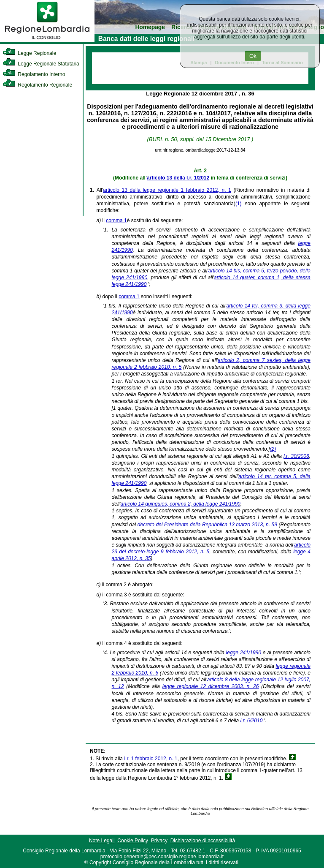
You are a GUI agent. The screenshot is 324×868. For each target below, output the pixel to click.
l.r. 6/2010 (251, 721)
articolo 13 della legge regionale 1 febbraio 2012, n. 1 (167, 190)
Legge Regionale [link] (29, 53)
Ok (253, 56)
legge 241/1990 (244, 653)
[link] (47, 41)
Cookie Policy (133, 841)
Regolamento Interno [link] (34, 74)
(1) (239, 204)
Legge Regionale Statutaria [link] (41, 64)
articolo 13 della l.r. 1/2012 (178, 178)
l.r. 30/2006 (296, 456)
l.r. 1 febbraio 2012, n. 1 (151, 759)
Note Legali (102, 841)
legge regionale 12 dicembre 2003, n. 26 (211, 686)
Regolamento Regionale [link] (37, 85)
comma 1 (116, 220)
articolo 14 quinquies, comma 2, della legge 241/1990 (181, 504)
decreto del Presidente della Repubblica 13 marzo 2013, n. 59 (207, 525)
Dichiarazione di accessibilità (203, 841)
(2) (273, 449)
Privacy (159, 841)
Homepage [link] (150, 27)
